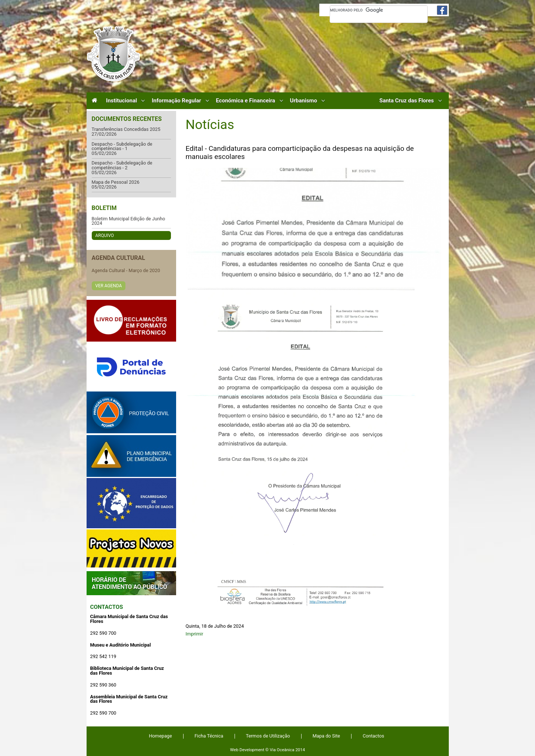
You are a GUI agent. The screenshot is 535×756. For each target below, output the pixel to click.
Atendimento (131, 583)
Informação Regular (176, 101)
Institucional (122, 101)
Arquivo (105, 235)
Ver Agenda (109, 286)
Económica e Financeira (246, 101)
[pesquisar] (379, 10)
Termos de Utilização (268, 736)
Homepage (161, 736)
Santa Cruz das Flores (406, 101)
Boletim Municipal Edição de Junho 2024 (129, 221)
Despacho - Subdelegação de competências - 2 (122, 165)
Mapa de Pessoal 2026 (116, 182)
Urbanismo (304, 101)
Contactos (107, 607)
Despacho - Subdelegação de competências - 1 (122, 147)
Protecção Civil (131, 412)
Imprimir (195, 634)
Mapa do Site (326, 736)
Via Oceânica (282, 750)
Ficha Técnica (209, 736)
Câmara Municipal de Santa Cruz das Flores (113, 54)
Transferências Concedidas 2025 (126, 130)
